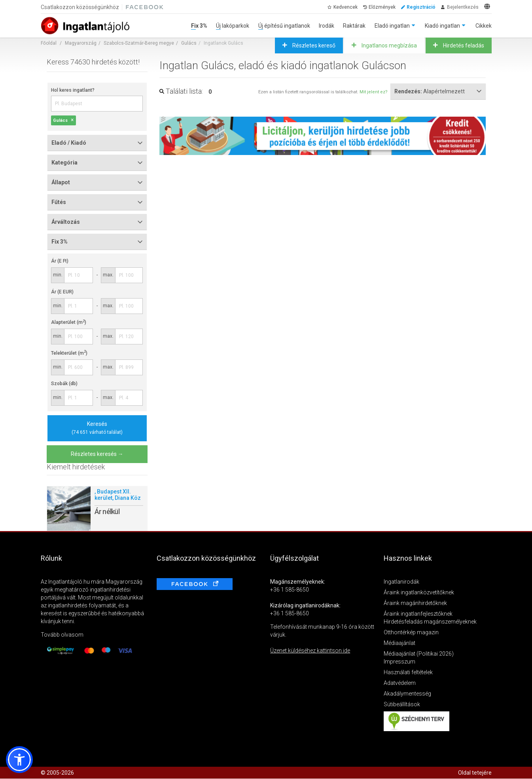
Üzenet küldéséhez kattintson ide (310, 650)
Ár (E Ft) (60, 261)
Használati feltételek (408, 672)
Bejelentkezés (463, 7)
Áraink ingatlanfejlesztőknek (418, 614)
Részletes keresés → (97, 454)
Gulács (189, 43)
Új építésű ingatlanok (284, 26)
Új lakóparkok (233, 26)
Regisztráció (421, 7)
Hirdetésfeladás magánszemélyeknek (430, 622)
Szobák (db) (64, 384)
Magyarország (81, 43)
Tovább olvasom (62, 635)
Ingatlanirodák (401, 582)
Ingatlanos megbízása (389, 45)
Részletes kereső (313, 45)
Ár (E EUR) (62, 292)
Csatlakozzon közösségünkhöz (80, 7)
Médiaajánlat (399, 643)
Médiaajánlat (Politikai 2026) (419, 654)
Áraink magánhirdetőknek (415, 603)
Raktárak (354, 26)
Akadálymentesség (407, 694)
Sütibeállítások (402, 704)
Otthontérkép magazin (411, 632)
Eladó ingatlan (392, 26)
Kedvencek (346, 7)
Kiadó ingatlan (442, 26)
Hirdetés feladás (463, 45)
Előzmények (382, 7)
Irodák (327, 26)
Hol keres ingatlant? (73, 90)
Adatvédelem (400, 683)
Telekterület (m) (69, 353)
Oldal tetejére (475, 773)
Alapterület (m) (69, 322)
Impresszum (399, 662)
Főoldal (49, 43)
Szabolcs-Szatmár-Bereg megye (139, 43)
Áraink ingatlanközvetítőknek (419, 592)
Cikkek (484, 26)
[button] (19, 760)
